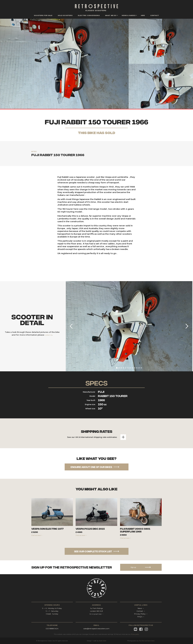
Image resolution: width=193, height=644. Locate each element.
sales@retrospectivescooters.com (96, 629)
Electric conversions (89, 15)
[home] (97, 8)
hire (143, 15)
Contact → (141, 611)
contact (155, 15)
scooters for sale (43, 15)
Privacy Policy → (141, 614)
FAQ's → (141, 617)
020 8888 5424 (52, 629)
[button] (111, 16)
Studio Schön (103, 641)
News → (141, 608)
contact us (48, 335)
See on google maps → (96, 614)
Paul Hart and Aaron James (147, 641)
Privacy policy (135, 634)
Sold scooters (65, 15)
